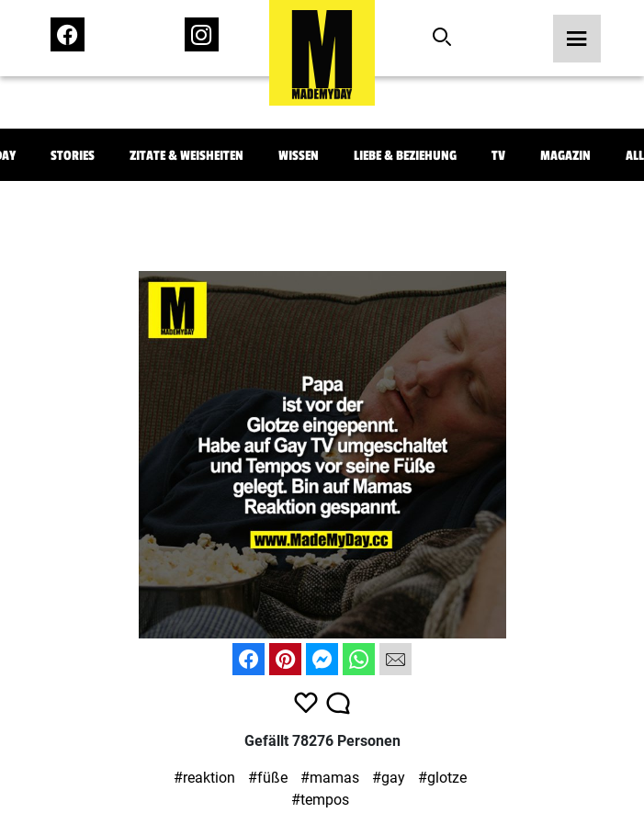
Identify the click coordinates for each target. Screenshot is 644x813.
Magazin (565, 156)
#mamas (330, 778)
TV (498, 156)
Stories (73, 156)
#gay (389, 778)
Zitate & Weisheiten (186, 156)
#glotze (442, 778)
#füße (268, 778)
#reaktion (204, 778)
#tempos (320, 800)
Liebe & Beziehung (405, 156)
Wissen (299, 156)
